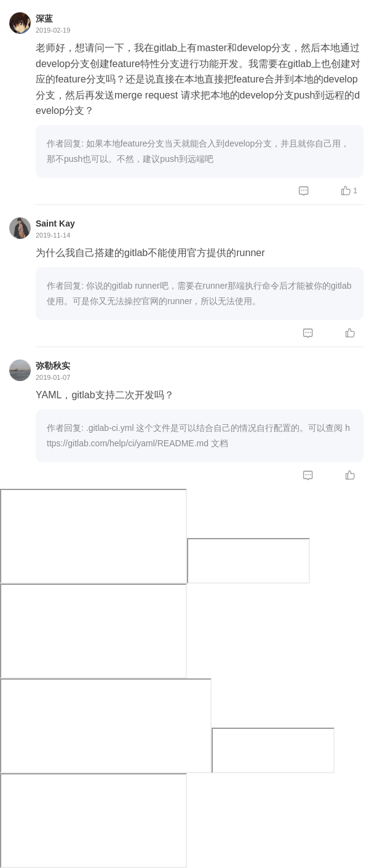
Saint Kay (55, 223)
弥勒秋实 (53, 366)
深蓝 (44, 18)
